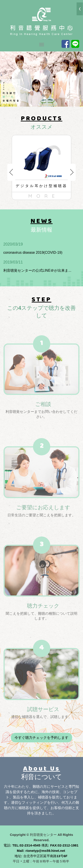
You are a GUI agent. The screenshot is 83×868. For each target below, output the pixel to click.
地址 (18, 856)
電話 (7, 845)
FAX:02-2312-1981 (64, 845)
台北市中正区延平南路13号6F (45, 856)
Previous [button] (11, 172)
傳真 (45, 845)
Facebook (66, 44)
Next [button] (72, 172)
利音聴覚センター (42, 21)
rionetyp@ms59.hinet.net (45, 851)
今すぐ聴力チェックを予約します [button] (42, 738)
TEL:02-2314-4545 (26, 845)
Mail (20, 851)
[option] (41, 167)
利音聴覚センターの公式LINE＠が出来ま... (39, 266)
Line (75, 44)
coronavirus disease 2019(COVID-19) (39, 248)
